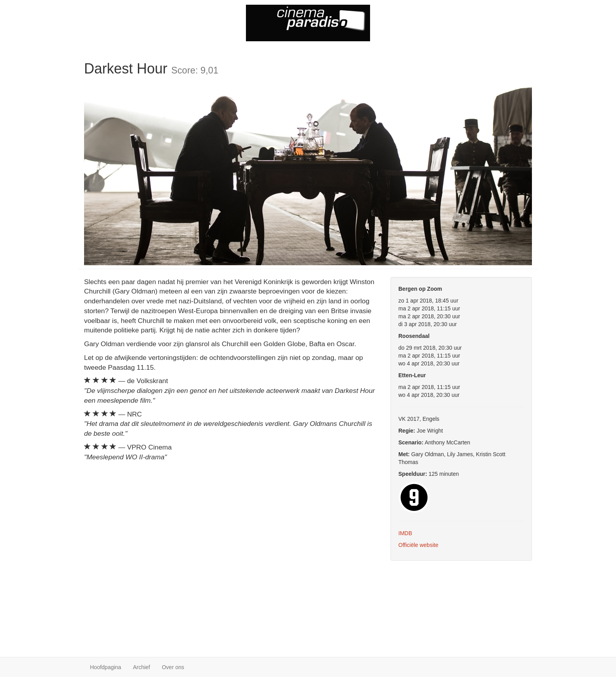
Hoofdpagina (105, 667)
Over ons (173, 667)
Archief (141, 667)
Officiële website (418, 545)
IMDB (405, 533)
